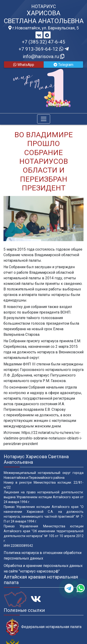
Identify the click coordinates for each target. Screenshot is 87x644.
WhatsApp (24, 65)
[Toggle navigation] (44, 119)
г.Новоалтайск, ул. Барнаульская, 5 (43, 28)
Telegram (63, 65)
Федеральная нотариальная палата (44, 627)
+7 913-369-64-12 (44, 49)
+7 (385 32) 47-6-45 (43, 42)
